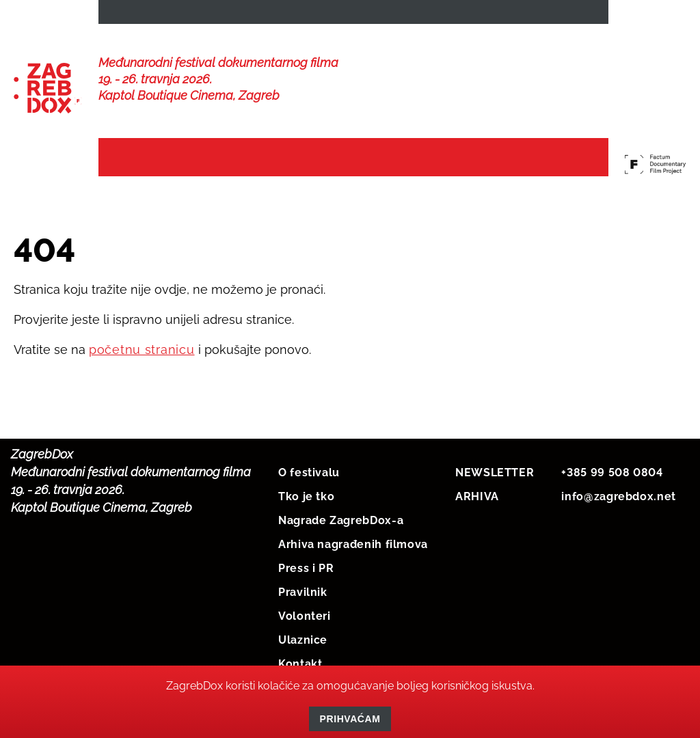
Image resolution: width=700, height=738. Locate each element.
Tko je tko (306, 507)
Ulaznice (303, 651)
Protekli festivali (517, 165)
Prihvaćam (350, 719)
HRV (539, 15)
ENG (585, 15)
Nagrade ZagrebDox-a (341, 531)
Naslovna (141, 158)
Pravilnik (303, 603)
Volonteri (305, 627)
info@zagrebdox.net (619, 507)
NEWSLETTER (149, 15)
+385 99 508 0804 (612, 483)
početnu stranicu (142, 360)
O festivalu (309, 483)
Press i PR (306, 579)
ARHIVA (477, 507)
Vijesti (216, 158)
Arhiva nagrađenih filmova (353, 555)
